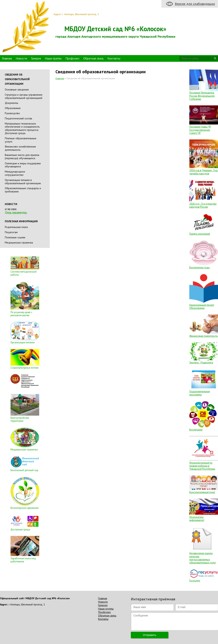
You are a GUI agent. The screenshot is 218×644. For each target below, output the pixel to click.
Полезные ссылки (15, 237)
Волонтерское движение (25, 508)
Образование (13, 108)
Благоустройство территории (20, 419)
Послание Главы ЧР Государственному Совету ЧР (200, 130)
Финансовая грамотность (203, 336)
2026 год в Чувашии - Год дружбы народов (203, 172)
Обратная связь (93, 58)
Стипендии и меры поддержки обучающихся (23, 165)
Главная (7, 58)
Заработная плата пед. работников (23, 560)
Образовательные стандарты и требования (23, 190)
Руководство (12, 113)
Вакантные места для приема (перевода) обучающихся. (22, 157)
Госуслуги (195, 581)
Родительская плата (16, 227)
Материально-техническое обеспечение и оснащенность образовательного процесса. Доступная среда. (22, 128)
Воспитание (196, 430)
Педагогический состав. (19, 118)
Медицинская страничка (19, 243)
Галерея (36, 58)
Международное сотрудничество (15, 173)
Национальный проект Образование (202, 307)
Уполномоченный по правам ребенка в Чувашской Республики (202, 466)
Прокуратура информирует (197, 519)
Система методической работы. (24, 273)
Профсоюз (72, 58)
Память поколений (200, 234)
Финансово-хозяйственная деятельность (20, 148)
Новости (21, 58)
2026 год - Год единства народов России (203, 205)
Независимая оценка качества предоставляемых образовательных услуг (203, 558)
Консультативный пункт (202, 492)
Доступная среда (20, 530)
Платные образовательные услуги (21, 140)
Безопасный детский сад (24, 470)
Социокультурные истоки (24, 368)
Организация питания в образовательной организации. (23, 182)
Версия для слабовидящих (195, 4)
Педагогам (11, 232)
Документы (11, 103)
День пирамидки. (16, 212)
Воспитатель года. (200, 267)
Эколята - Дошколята (201, 363)
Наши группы (53, 58)
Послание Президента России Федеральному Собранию (202, 96)
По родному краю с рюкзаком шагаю (21, 314)
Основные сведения (17, 90)
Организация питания (23, 342)
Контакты (114, 58)
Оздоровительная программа (200, 393)
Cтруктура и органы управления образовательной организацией (24, 96)
